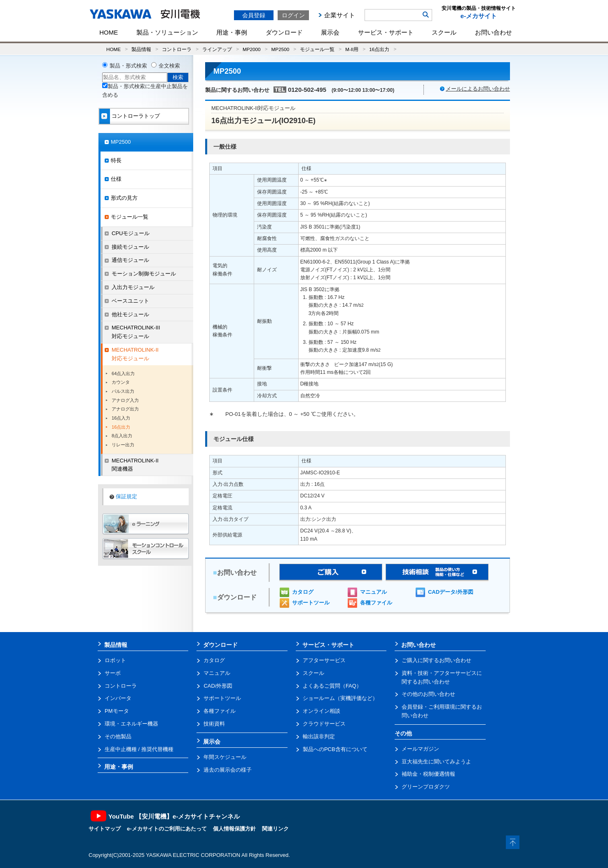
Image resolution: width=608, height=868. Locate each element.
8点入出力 (122, 436)
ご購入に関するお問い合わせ (436, 660)
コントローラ (177, 49)
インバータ (118, 698)
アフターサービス (324, 660)
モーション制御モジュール (144, 274)
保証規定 (126, 496)
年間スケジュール (225, 757)
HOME (109, 32)
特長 (116, 160)
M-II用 (352, 49)
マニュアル (373, 592)
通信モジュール (130, 260)
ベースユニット (130, 301)
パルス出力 (123, 391)
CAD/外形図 (218, 686)
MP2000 (252, 49)
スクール (444, 32)
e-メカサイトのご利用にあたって (167, 829)
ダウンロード (284, 32)
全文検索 (169, 66)
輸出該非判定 (319, 736)
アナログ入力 (125, 400)
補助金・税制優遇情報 (428, 774)
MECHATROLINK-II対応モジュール (135, 354)
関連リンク (275, 829)
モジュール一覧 (317, 49)
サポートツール (311, 603)
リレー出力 (123, 445)
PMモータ (117, 711)
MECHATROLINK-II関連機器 (135, 465)
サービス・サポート (386, 32)
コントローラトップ (136, 116)
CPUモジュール (131, 233)
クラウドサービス (324, 724)
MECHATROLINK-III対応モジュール (136, 332)
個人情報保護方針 (234, 829)
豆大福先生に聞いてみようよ (436, 762)
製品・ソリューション (167, 32)
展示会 (330, 32)
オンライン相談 (322, 711)
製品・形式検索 (128, 66)
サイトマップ (105, 829)
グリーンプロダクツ (426, 787)
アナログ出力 (125, 409)
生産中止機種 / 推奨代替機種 (139, 749)
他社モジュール (130, 314)
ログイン (293, 15)
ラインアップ (217, 49)
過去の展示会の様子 (228, 770)
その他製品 (118, 736)
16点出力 (379, 49)
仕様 (116, 179)
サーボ (113, 673)
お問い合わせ (493, 32)
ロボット (115, 660)
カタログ (303, 592)
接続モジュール (130, 247)
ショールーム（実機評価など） (340, 698)
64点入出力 (123, 373)
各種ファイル (376, 603)
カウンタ (121, 382)
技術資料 (214, 724)
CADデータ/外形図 (451, 592)
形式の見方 (124, 198)
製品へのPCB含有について (335, 749)
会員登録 (254, 15)
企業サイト (340, 15)
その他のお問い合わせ (428, 694)
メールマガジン (420, 749)
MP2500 (281, 49)
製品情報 (141, 49)
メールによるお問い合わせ (478, 89)
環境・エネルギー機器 (131, 724)
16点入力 (121, 418)
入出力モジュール (133, 287)
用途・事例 (232, 32)
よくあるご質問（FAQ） (332, 686)
